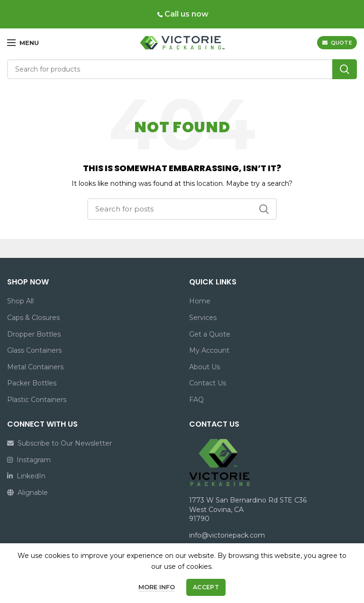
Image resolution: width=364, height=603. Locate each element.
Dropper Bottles (34, 334)
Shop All (20, 301)
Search (345, 69)
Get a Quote (210, 334)
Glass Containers (34, 350)
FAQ (196, 400)
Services (203, 318)
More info (157, 587)
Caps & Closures (33, 318)
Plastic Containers (37, 400)
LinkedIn (26, 476)
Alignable (27, 493)
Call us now (186, 14)
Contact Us (208, 383)
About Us (205, 367)
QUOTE (337, 43)
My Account (209, 350)
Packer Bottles (32, 383)
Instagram (29, 460)
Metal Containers (35, 367)
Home (200, 301)
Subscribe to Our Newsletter (59, 443)
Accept (206, 587)
